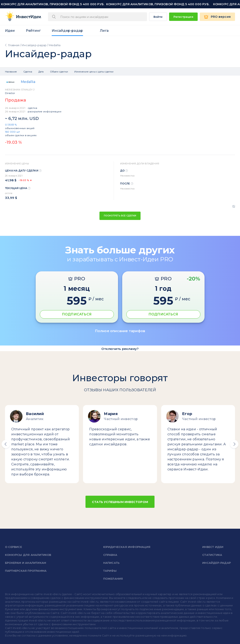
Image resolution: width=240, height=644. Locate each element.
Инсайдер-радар (67, 31)
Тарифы (110, 571)
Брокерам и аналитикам (26, 563)
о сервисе (13, 547)
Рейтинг (33, 31)
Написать (111, 563)
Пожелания (113, 579)
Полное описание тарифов (120, 331)
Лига (104, 31)
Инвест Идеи (213, 547)
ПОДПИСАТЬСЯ (77, 314)
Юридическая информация (127, 547)
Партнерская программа (26, 571)
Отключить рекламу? (120, 349)
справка (110, 555)
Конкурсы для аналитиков (28, 555)
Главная (14, 45)
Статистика (212, 555)
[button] (6, 444)
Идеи (10, 31)
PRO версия (221, 17)
